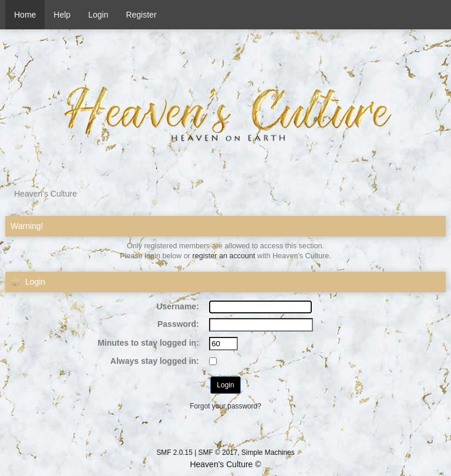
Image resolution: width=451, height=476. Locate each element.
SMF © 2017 (218, 453)
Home (25, 15)
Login (98, 15)
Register (141, 15)
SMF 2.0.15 (174, 453)
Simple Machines (268, 453)
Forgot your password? (225, 406)
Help (62, 15)
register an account (224, 256)
